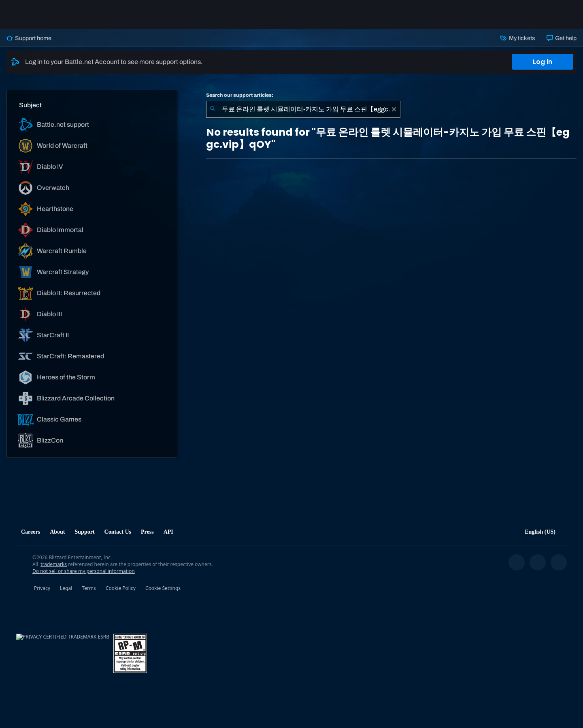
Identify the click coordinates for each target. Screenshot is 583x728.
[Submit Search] (213, 109)
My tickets (517, 38)
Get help (562, 38)
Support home (29, 38)
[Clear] (394, 109)
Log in (543, 62)
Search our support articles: (240, 95)
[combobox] (303, 109)
